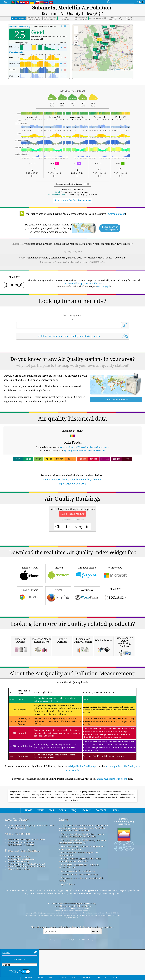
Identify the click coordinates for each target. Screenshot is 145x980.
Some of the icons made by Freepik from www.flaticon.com (79, 967)
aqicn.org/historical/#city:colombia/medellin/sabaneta (85, 441)
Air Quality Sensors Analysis (21, 946)
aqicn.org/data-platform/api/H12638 (84, 277)
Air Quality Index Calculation (21, 960)
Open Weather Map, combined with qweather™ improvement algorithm (81, 949)
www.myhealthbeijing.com (112, 880)
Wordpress (87, 625)
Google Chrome (30, 625)
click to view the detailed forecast (72, 194)
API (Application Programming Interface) (26, 967)
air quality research (17, 935)
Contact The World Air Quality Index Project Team (31, 926)
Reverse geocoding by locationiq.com (78, 972)
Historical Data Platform (19, 970)
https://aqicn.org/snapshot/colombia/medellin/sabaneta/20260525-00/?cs (73, 256)
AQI (20, 20)
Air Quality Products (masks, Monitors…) (26, 965)
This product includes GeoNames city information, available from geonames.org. (83, 942)
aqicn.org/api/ (103, 280)
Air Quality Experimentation (21, 943)
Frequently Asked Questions (22, 951)
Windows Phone (87, 603)
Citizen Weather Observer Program (77, 953)
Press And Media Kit (17, 929)
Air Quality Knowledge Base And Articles (26, 940)
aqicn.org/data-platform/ (72, 477)
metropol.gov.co (116, 207)
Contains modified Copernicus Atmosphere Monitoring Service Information (80, 961)
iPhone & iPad (30, 603)
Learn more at (110, 222)
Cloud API (115, 624)
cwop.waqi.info (66, 956)
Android (58, 603)
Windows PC (115, 603)
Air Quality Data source (18, 957)
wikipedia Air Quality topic (83, 867)
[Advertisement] (73, 501)
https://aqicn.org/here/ (73, 245)
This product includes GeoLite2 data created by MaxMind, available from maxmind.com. (81, 936)
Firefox (58, 625)
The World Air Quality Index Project (124, 924)
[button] (99, 34)
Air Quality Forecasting (18, 962)
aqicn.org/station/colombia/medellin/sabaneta (85, 444)
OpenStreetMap (118, 63)
